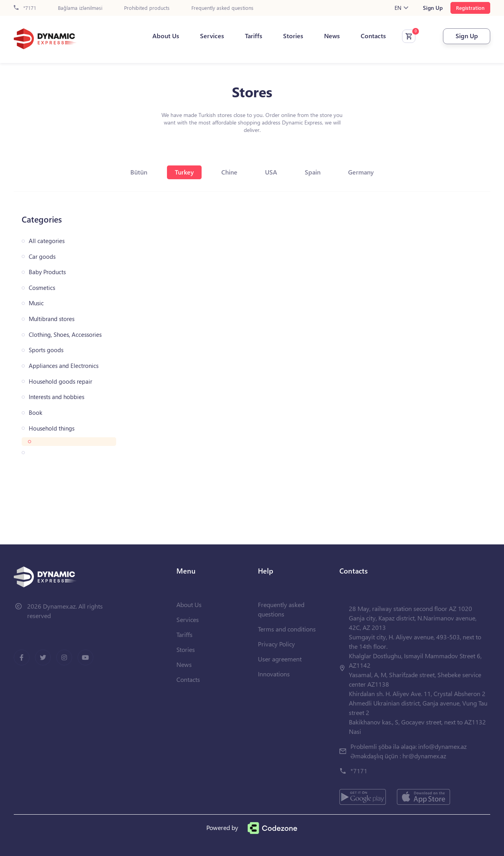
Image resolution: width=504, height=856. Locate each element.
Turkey (184, 172)
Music (36, 303)
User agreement (280, 659)
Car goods (42, 257)
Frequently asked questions (222, 8)
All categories (47, 241)
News (332, 36)
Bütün (139, 172)
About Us (166, 36)
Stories (293, 36)
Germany (361, 172)
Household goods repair (60, 382)
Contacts (373, 36)
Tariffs (254, 36)
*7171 (25, 8)
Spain (313, 172)
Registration (470, 8)
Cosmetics (42, 288)
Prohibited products (147, 8)
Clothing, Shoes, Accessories (65, 335)
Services (212, 36)
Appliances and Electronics (64, 366)
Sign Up (433, 8)
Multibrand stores (52, 319)
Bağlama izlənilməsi (80, 8)
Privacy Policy (276, 644)
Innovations (274, 674)
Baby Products (47, 272)
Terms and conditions (287, 629)
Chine (229, 172)
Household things (52, 428)
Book (35, 413)
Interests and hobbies (57, 397)
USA (271, 172)
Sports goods (46, 350)
